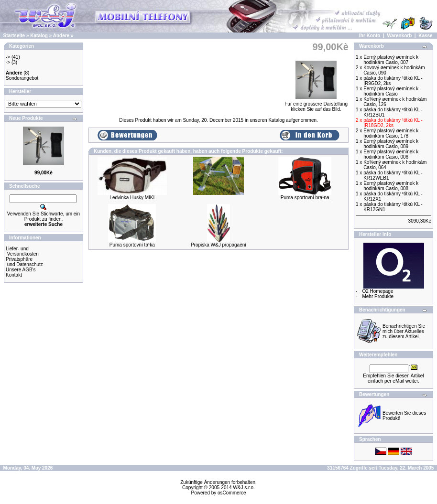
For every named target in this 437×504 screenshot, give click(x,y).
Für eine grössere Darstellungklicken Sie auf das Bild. (316, 104)
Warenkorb (399, 36)
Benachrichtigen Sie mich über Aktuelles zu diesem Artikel (404, 331)
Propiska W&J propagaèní (218, 245)
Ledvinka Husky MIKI (132, 198)
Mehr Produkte (378, 296)
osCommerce (232, 493)
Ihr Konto (370, 36)
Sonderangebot (22, 78)
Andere (61, 36)
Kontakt (14, 275)
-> (8, 57)
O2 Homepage (377, 291)
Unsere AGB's (21, 270)
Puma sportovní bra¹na (305, 198)
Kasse (425, 36)
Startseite (14, 36)
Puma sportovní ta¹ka (132, 245)
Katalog (39, 36)
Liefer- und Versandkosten (22, 251)
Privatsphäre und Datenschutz (24, 262)
